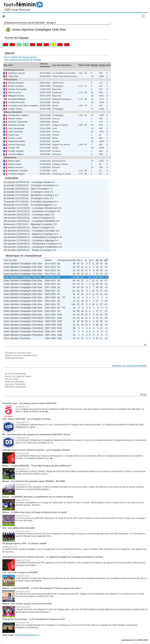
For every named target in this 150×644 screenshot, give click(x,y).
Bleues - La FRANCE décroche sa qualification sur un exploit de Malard (38, 497)
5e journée (9, 195)
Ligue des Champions (15, 384)
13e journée (10, 215)
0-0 (53, 227)
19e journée (10, 240)
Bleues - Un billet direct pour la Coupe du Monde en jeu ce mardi (34, 512)
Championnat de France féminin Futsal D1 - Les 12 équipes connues (36, 450)
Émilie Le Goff (15, 138)
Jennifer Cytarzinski (18, 122)
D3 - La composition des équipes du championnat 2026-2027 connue (36, 434)
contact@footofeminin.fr (27, 635)
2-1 (52, 192)
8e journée (9, 205)
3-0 (58, 211)
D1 (59, 291)
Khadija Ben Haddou (18, 115)
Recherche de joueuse (15, 387)
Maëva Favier (15, 164)
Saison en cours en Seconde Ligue (21, 355)
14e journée (10, 218)
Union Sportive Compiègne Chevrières (23, 318)
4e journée (9, 192)
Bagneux (48, 205)
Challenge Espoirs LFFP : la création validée (24, 543)
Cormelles (36, 202)
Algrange (35, 224)
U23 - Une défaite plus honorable (19, 528)
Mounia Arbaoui (16, 83)
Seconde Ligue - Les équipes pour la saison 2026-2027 (29, 403)
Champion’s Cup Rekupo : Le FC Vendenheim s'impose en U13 (34, 619)
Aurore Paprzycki (17, 145)
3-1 (56, 234)
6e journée (9, 198)
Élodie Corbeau (16, 86)
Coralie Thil (14, 148)
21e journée (10, 247)
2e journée (9, 185)
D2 (59, 264)
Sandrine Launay (17, 73)
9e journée (9, 224)
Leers (46, 192)
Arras (46, 198)
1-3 (51, 198)
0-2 (53, 218)
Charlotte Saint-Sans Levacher (23, 106)
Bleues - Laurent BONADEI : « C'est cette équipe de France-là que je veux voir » (42, 588)
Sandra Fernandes (17, 89)
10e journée (10, 208)
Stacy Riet (13, 76)
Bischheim (36, 195)
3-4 (58, 221)
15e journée (10, 221)
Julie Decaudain (16, 128)
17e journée (10, 231)
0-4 (60, 247)
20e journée (10, 244)
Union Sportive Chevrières (17, 338)
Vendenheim (39, 237)
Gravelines (49, 185)
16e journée (10, 227)
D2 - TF (61, 297)
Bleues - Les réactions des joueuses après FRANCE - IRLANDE (34, 481)
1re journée (9, 182)
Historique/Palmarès (14, 358)
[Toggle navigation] (143, 16)
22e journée (10, 250)
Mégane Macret (16, 96)
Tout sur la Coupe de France (18, 376)
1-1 (53, 182)
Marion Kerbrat (15, 167)
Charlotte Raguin (17, 174)
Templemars (51, 208)
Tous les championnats (15, 374)
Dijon (34, 189)
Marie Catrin (14, 161)
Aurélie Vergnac (16, 151)
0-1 (56, 202)
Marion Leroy (15, 92)
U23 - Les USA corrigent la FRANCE (20, 572)
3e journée (9, 189)
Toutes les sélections (15, 382)
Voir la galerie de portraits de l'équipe (23, 60)
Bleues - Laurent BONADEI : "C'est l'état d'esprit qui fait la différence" (37, 466)
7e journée (9, 202)
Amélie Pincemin (16, 102)
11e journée (10, 237)
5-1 (60, 208)
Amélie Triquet (15, 109)
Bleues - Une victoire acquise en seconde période (27, 604)
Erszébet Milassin (17, 99)
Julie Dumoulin (15, 132)
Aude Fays (13, 135)
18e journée (10, 234)
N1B (60, 314)
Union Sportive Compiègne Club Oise (23, 264)
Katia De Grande (16, 125)
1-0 (52, 215)
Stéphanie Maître (17, 141)
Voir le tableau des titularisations (20, 57)
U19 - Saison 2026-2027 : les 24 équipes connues (27, 419)
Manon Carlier (15, 118)
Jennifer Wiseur (16, 154)
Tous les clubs (11, 379)
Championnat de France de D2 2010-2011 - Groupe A (30, 23)
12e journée (10, 211)
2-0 (55, 224)
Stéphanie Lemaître (18, 171)
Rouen (48, 182)
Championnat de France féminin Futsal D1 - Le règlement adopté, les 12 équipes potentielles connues (53, 557)
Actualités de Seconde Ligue (18, 353)
